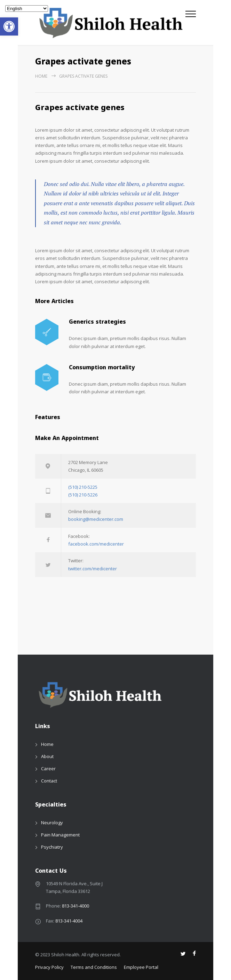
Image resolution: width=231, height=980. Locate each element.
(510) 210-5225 (83, 487)
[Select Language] (27, 9)
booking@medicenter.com (96, 519)
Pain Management (60, 835)
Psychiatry (52, 847)
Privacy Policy (49, 967)
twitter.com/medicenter (93, 569)
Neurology (52, 823)
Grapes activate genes (80, 109)
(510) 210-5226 (83, 495)
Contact (49, 781)
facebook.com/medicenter (96, 544)
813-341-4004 (69, 921)
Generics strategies (97, 323)
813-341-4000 (75, 906)
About (47, 756)
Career (48, 769)
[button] (9, 26)
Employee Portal (141, 967)
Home (41, 76)
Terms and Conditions (94, 967)
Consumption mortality (102, 368)
